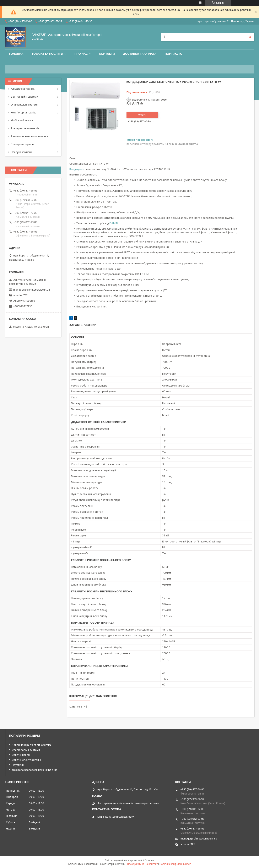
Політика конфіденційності (175, 864)
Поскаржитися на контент (142, 864)
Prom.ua (149, 860)
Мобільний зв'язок (22, 120)
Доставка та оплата (140, 54)
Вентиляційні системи (25, 97)
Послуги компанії (21, 152)
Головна (16, 54)
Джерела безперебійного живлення (35, 770)
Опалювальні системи (25, 105)
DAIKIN (114, 223)
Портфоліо (174, 54)
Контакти (107, 54)
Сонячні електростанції (27, 760)
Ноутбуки (18, 765)
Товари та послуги (47, 54)
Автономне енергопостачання (29, 136)
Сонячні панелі (21, 755)
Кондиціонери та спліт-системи (32, 745)
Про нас (81, 54)
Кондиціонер (77, 169)
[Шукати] (250, 37)
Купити (142, 115)
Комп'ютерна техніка (24, 113)
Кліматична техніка (23, 89)
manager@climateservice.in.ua (32, 290)
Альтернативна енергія (25, 128)
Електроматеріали (22, 144)
